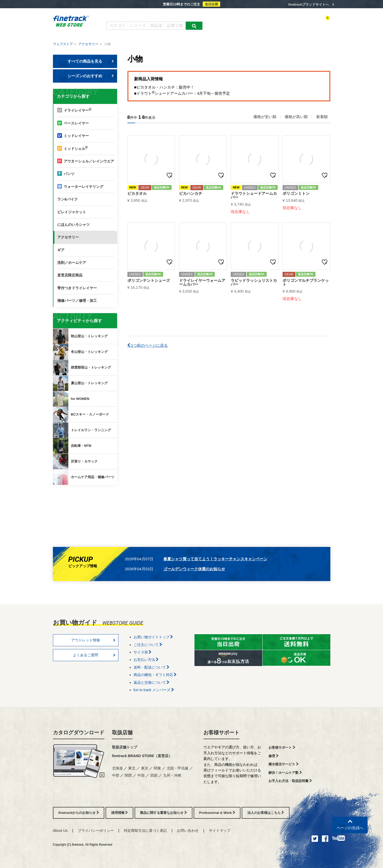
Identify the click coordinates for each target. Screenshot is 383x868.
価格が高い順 (296, 117)
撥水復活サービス (283, 764)
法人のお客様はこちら (266, 813)
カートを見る (321, 22)
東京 (145, 768)
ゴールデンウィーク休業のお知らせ (194, 569)
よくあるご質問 (157, 15)
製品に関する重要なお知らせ (163, 813)
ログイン (280, 22)
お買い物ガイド (186, 15)
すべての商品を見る (91, 61)
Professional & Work (217, 813)
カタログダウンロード (123, 15)
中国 (141, 775)
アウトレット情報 (93, 640)
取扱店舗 (122, 732)
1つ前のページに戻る (148, 345)
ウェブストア (63, 44)
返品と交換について (152, 682)
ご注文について (148, 645)
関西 (128, 775)
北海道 (117, 768)
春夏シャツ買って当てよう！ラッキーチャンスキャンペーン (215, 559)
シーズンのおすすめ (91, 76)
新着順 (322, 117)
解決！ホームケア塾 (285, 773)
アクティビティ (258, 22)
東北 (132, 768)
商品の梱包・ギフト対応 (155, 675)
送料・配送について (152, 667)
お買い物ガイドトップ (153, 637)
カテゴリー (235, 22)
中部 (116, 775)
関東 (157, 768)
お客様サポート (221, 732)
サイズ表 (143, 652)
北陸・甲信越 (178, 768)
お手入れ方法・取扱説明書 (290, 781)
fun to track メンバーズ (154, 690)
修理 (273, 756)
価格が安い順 (265, 117)
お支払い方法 (146, 660)
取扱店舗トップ (125, 747)
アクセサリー (88, 44)
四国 (154, 775)
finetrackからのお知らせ (86, 505)
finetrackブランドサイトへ (309, 4)
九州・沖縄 (172, 775)
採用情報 (120, 813)
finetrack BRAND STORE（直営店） (142, 756)
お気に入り (299, 22)
